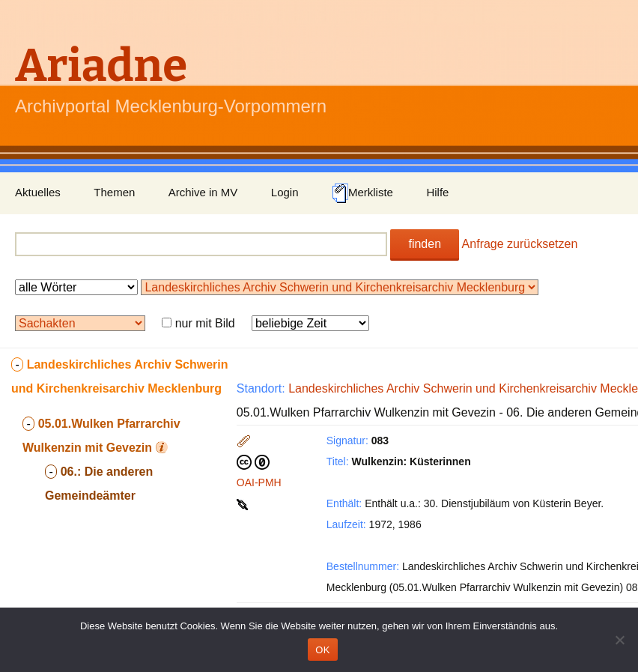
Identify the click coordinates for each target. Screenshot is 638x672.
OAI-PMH (259, 482)
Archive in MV (203, 192)
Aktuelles (38, 192)
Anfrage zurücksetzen (520, 244)
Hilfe (437, 192)
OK (322, 650)
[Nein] (619, 640)
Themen (114, 192)
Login (285, 192)
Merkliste (362, 193)
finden (425, 244)
